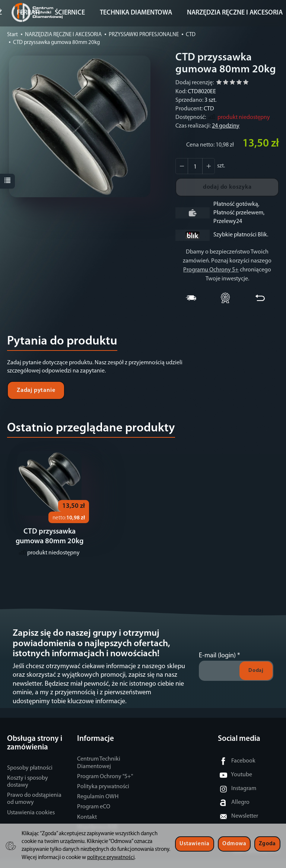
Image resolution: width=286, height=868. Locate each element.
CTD (209, 109)
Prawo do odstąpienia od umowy (34, 808)
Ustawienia (194, 844)
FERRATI (28, 13)
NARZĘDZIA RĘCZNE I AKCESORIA (235, 13)
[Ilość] (195, 166)
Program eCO (94, 816)
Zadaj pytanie (36, 390)
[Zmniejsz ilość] (209, 166)
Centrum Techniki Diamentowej (99, 772)
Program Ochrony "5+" (105, 786)
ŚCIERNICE (70, 13)
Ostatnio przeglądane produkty (91, 428)
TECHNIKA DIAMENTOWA (136, 13)
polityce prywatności (111, 858)
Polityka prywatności (103, 796)
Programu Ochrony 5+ (211, 270)
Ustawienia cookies (31, 822)
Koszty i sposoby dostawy (28, 791)
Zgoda (267, 844)
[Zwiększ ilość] (182, 166)
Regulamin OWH (98, 806)
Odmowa (234, 844)
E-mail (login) (217, 665)
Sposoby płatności (30, 777)
